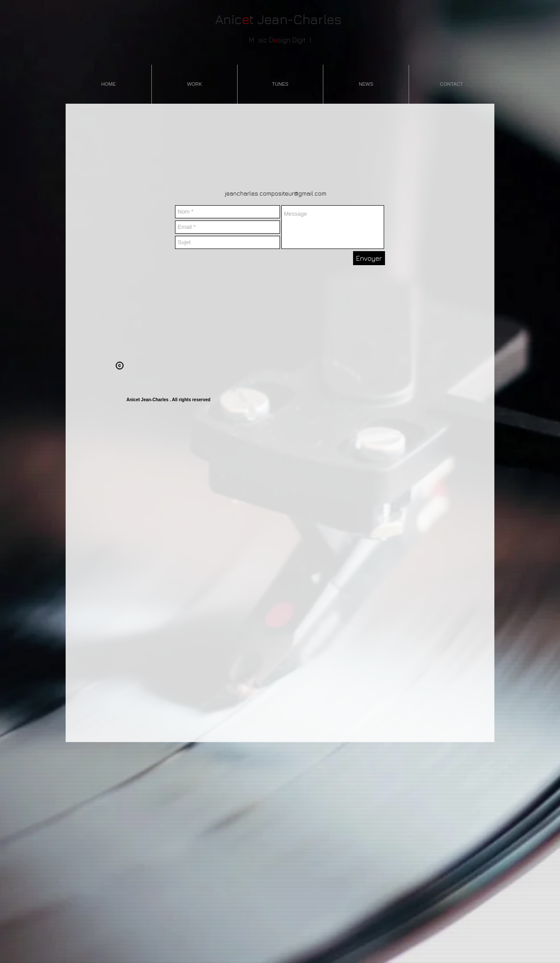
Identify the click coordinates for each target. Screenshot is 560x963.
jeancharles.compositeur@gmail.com (276, 193)
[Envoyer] (369, 258)
